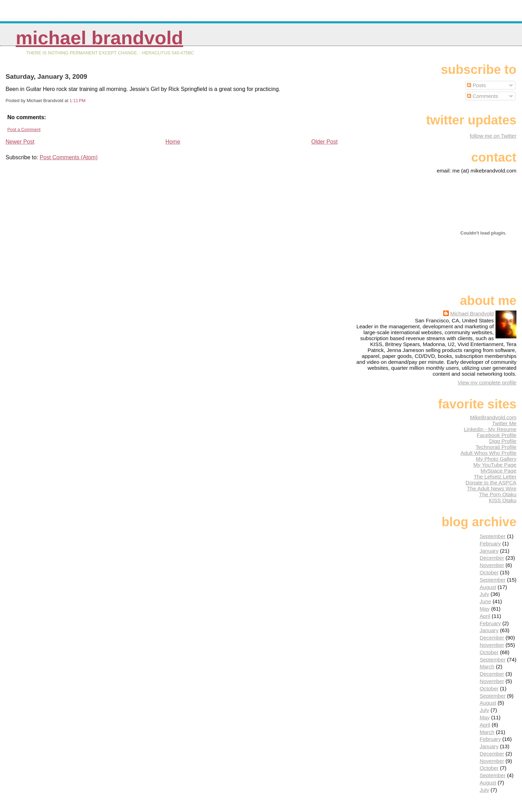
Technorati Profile (496, 447)
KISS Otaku (503, 500)
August (488, 587)
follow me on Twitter (493, 136)
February (490, 543)
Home (173, 142)
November (492, 565)
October (489, 572)
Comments (483, 96)
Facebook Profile (497, 435)
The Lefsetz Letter (495, 477)
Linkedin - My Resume (490, 429)
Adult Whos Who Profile (489, 453)
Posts (476, 85)
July (484, 594)
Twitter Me (504, 423)
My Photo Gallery (496, 459)
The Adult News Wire (492, 488)
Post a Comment (24, 129)
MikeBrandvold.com (493, 417)
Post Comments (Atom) (69, 157)
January (489, 551)
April (485, 616)
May (485, 609)
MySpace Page (498, 471)
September (492, 536)
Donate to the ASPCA (491, 482)
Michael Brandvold (99, 38)
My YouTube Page (495, 465)
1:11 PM (78, 101)
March (487, 667)
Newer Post (20, 142)
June (485, 601)
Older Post (324, 142)
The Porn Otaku (498, 494)
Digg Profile (503, 441)
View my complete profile (487, 382)
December (492, 558)
